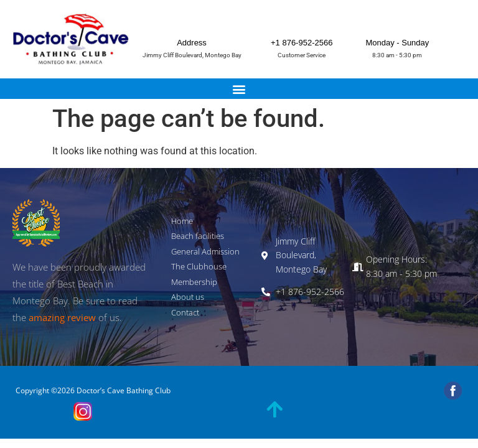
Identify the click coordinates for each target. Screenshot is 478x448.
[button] (239, 89)
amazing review (62, 317)
